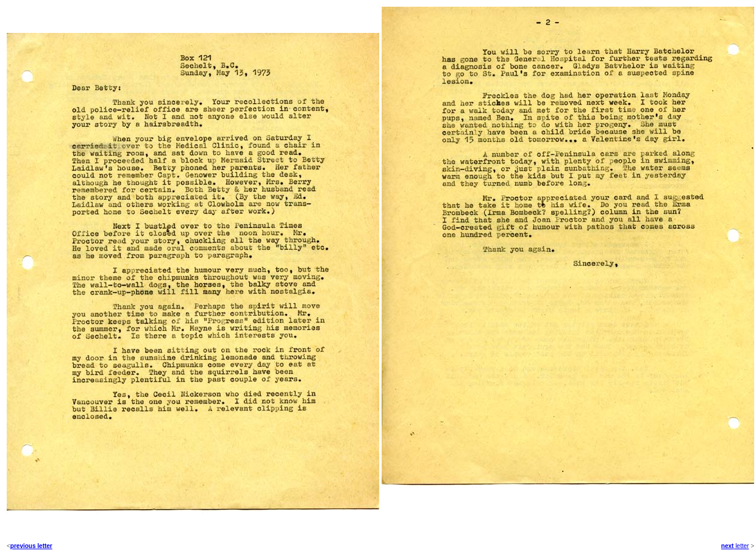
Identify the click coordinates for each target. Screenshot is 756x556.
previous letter (31, 546)
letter (741, 546)
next (728, 546)
